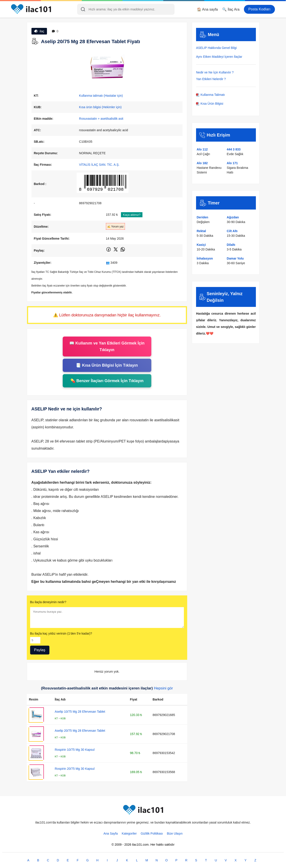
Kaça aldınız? (132, 215)
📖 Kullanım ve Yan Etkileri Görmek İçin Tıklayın (107, 346)
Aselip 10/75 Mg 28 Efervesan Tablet (80, 712)
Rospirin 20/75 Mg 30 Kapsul (75, 769)
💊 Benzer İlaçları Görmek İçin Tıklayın (107, 381)
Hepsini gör (163, 688)
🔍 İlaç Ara (231, 9)
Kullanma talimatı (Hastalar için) (101, 96)
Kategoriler (129, 833)
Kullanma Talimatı (210, 95)
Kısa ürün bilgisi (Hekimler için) (100, 107)
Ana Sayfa (111, 833)
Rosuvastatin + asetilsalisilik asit (101, 119)
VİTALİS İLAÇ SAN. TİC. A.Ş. (99, 165)
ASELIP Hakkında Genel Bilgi (216, 48)
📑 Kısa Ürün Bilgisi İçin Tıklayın (107, 365)
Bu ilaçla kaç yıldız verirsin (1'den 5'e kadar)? (61, 633)
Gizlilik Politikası (152, 833)
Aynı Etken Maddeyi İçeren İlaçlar (219, 57)
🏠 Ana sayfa (207, 9)
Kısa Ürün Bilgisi (210, 104)
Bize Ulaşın (175, 833)
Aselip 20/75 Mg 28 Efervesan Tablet (80, 731)
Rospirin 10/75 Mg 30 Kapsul (75, 750)
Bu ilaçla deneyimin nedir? (48, 602)
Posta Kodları (259, 9)
